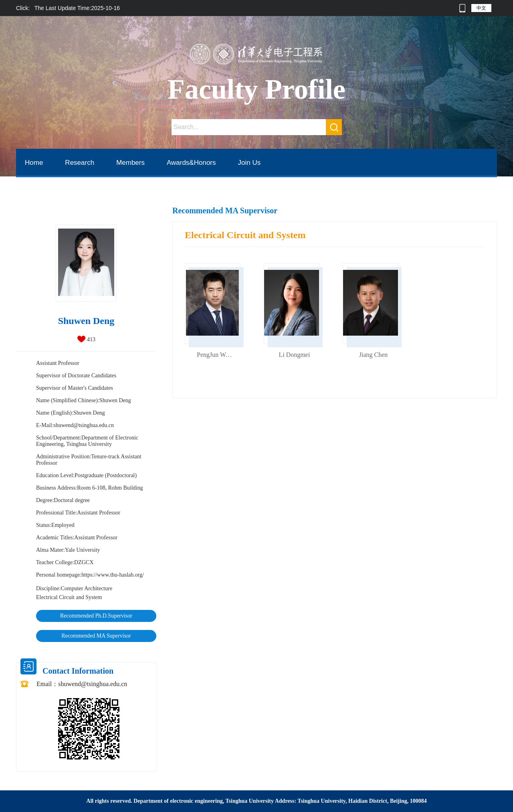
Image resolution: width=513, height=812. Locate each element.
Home (34, 163)
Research (80, 163)
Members (130, 163)
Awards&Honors (191, 163)
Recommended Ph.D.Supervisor (96, 616)
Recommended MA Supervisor (96, 636)
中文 (481, 8)
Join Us (249, 163)
